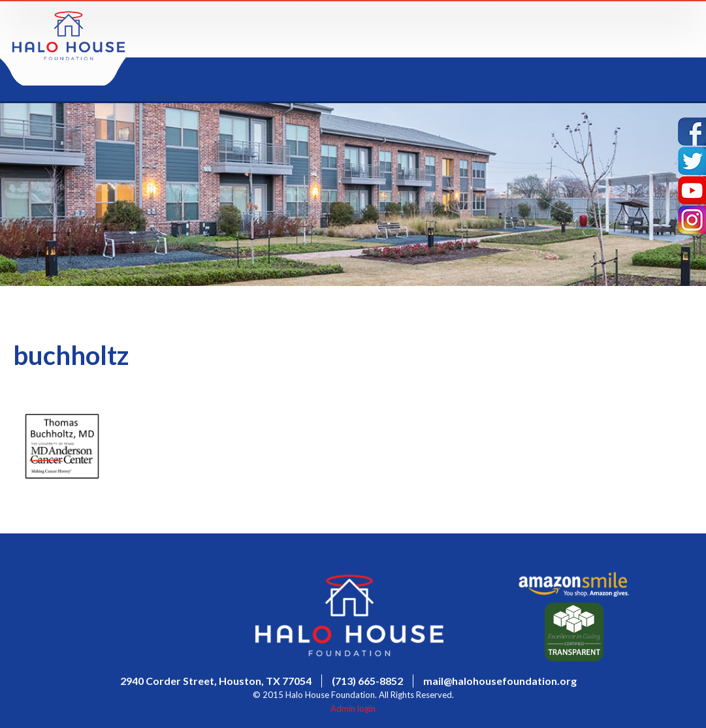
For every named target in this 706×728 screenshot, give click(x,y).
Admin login (353, 708)
